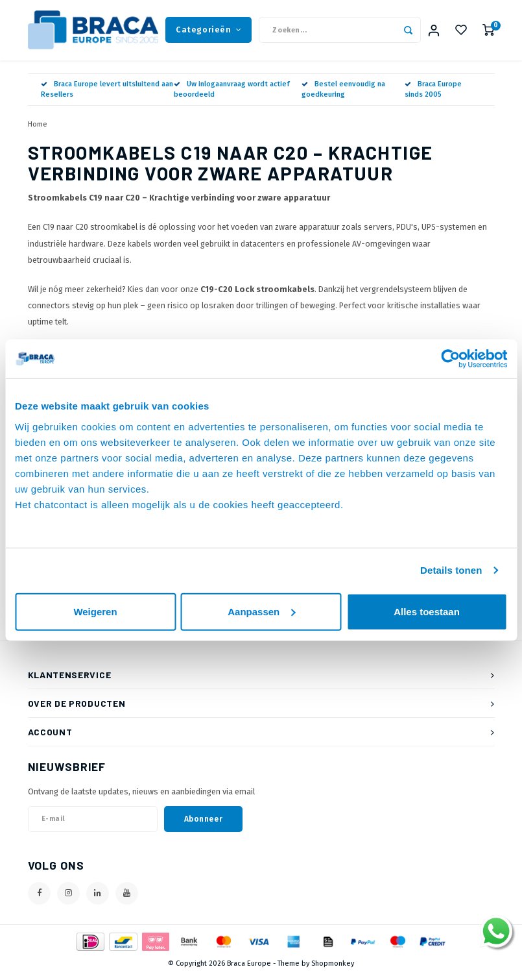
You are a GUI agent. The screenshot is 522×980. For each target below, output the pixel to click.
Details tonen (451, 570)
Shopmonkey (333, 969)
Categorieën (208, 32)
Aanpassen (261, 611)
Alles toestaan (427, 611)
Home (38, 129)
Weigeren (95, 611)
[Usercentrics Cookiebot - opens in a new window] (450, 359)
